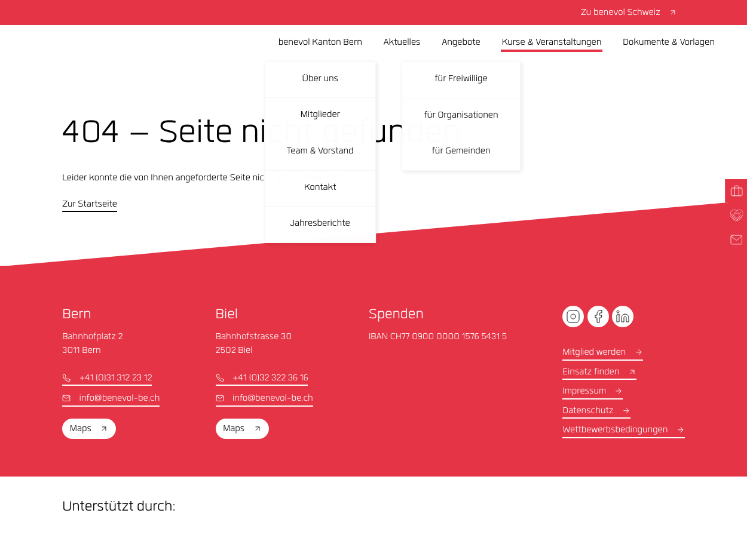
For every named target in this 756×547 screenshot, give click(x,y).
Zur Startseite (90, 205)
